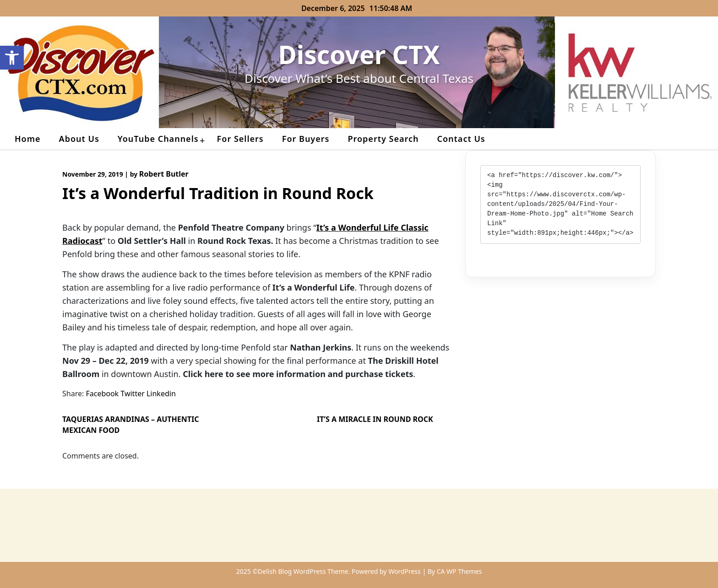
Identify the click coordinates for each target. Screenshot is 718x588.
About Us (79, 139)
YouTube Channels (158, 139)
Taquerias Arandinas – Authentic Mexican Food (131, 425)
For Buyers (306, 139)
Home (28, 139)
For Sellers (240, 139)
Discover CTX (359, 54)
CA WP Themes (460, 571)
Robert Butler (164, 174)
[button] (12, 58)
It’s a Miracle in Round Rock (375, 419)
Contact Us (461, 139)
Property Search (383, 139)
